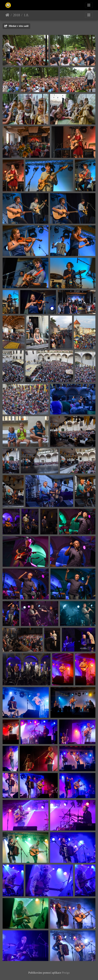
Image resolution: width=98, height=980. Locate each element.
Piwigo (66, 973)
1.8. (26, 15)
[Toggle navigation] (89, 5)
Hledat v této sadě (16, 26)
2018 (17, 15)
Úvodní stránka (7, 15)
